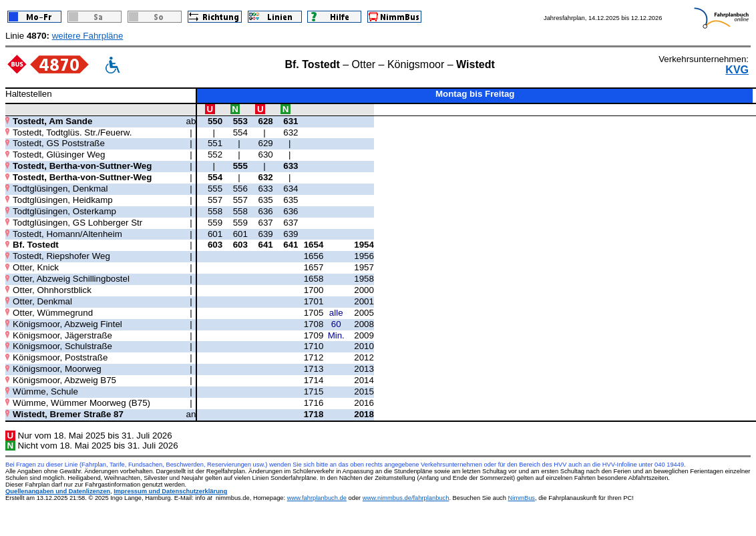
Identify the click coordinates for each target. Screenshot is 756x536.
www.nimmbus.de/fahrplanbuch (406, 498)
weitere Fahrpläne (88, 36)
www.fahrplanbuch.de (317, 498)
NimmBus (522, 498)
